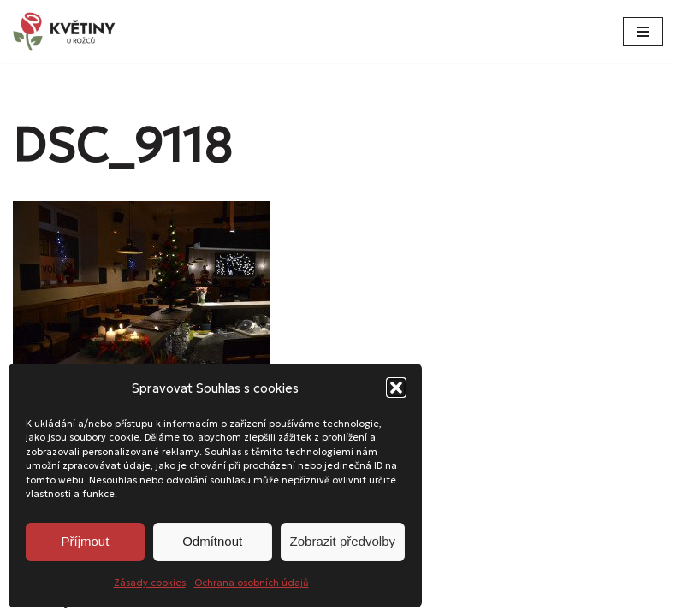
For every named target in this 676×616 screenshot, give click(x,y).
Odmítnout (212, 541)
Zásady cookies (150, 583)
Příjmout (85, 541)
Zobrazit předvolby (343, 541)
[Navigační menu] (643, 32)
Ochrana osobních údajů (252, 583)
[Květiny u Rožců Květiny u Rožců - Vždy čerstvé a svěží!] (68, 32)
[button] (396, 388)
